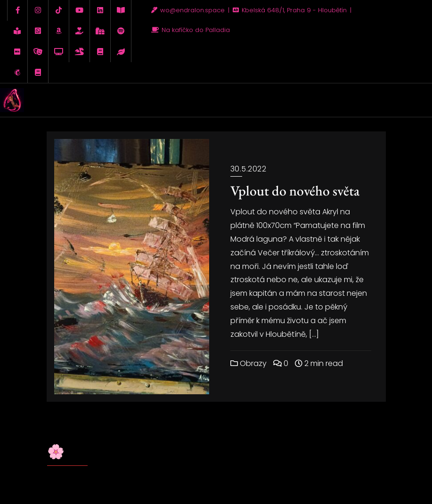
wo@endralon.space (189, 10)
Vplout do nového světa (295, 191)
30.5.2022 (249, 169)
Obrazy (249, 363)
